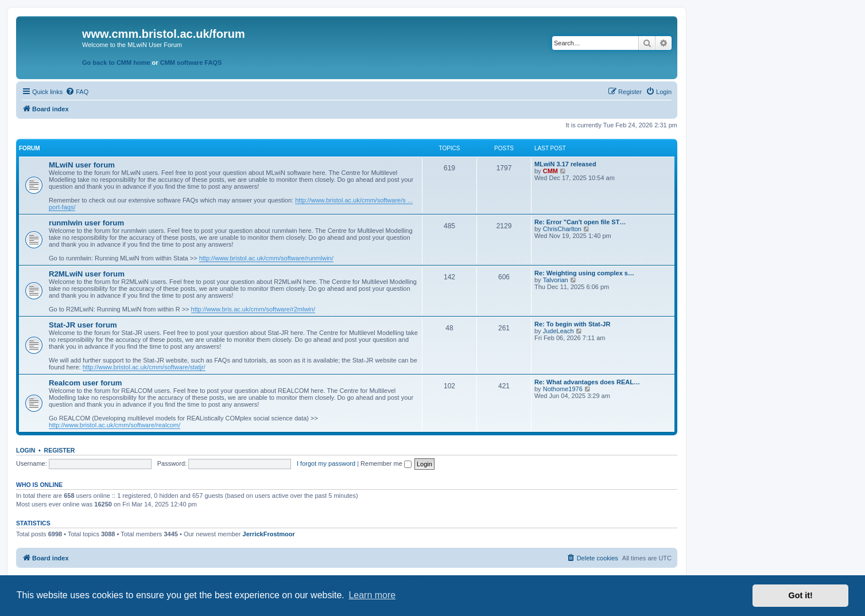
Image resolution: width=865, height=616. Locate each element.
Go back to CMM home (116, 63)
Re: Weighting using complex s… (584, 273)
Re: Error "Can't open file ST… (580, 222)
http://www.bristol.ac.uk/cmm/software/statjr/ (144, 367)
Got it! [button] (801, 595)
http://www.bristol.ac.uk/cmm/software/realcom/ (115, 425)
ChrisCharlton (562, 229)
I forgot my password (326, 463)
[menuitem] (77, 92)
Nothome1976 (563, 389)
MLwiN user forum (82, 165)
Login (26, 450)
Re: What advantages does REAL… (587, 382)
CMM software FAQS (191, 63)
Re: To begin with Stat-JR (572, 324)
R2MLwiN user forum (87, 274)
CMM (550, 171)
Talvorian (556, 280)
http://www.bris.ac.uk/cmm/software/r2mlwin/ (253, 309)
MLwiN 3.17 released (565, 164)
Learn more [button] (372, 595)
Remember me (386, 463)
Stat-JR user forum (83, 325)
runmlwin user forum (86, 223)
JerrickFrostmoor (269, 534)
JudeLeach (558, 331)
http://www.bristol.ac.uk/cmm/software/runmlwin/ (266, 258)
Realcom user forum (86, 383)
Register (60, 450)
